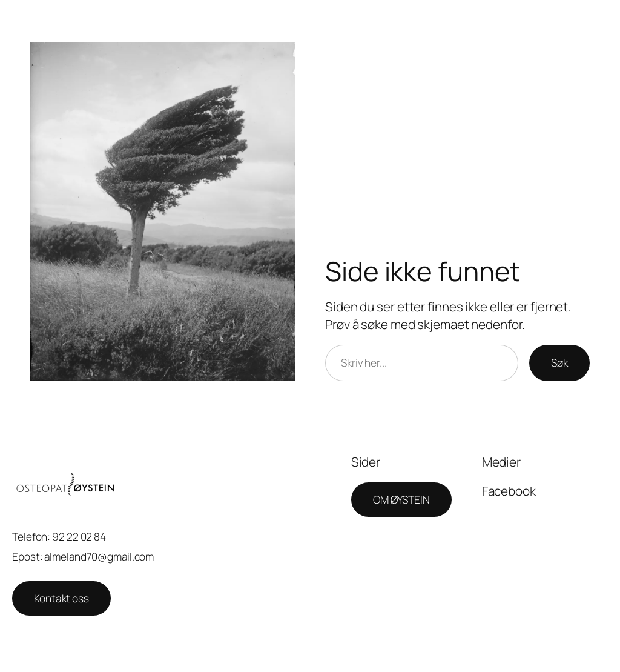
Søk (559, 362)
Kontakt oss (61, 598)
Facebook (509, 491)
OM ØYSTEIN (401, 499)
